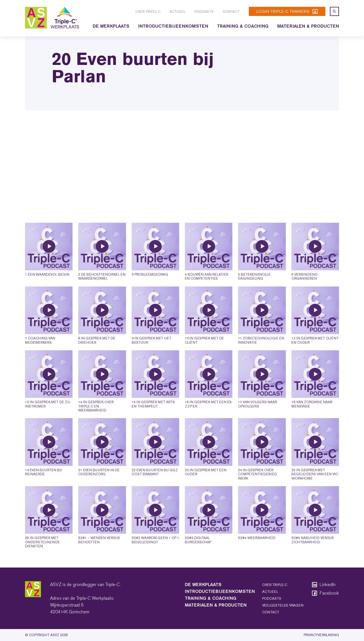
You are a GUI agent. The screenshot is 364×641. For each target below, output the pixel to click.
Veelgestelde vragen (283, 605)
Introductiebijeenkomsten (173, 26)
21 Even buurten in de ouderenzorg (99, 484)
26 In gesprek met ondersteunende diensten (42, 553)
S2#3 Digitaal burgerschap (198, 551)
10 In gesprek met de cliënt (204, 352)
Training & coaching (243, 26)
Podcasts (204, 12)
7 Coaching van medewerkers (40, 352)
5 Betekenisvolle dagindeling (254, 288)
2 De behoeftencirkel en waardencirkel (102, 288)
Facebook (325, 593)
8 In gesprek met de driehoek (97, 352)
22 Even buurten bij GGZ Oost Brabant (155, 484)
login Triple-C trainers (287, 11)
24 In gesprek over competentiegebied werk (258, 486)
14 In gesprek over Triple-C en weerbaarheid (96, 418)
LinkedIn (323, 585)
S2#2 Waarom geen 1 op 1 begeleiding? (155, 551)
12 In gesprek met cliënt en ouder (315, 352)
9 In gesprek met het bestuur (151, 352)
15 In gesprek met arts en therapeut (153, 415)
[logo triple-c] (52, 18)
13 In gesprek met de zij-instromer (48, 415)
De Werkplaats (111, 26)
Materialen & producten (308, 26)
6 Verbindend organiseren (305, 288)
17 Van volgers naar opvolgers (257, 415)
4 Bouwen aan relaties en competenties (207, 288)
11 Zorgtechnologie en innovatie (261, 352)
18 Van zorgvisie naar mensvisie (312, 415)
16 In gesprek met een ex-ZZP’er (209, 415)
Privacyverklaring (321, 635)
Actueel (177, 12)
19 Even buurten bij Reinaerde (44, 484)
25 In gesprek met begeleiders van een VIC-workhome (315, 486)
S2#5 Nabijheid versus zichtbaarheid (313, 551)
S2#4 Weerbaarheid (257, 549)
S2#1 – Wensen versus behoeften (99, 551)
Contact (231, 12)
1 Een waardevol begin (47, 286)
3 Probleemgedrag (150, 286)
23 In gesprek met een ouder (206, 484)
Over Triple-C (148, 12)
